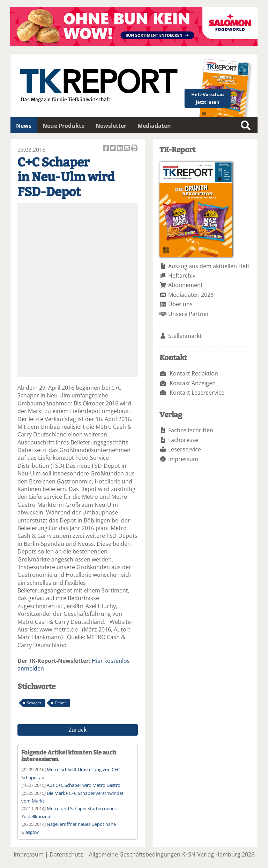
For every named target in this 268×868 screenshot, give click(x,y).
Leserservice (185, 449)
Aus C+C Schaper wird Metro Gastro (84, 785)
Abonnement (185, 285)
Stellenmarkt (185, 336)
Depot (60, 703)
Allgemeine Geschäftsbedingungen (135, 854)
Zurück (77, 730)
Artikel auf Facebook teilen (106, 149)
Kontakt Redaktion (194, 373)
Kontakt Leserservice (197, 393)
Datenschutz (66, 854)
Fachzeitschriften (191, 430)
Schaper (34, 703)
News (24, 126)
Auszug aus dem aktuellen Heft (209, 266)
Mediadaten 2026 (191, 295)
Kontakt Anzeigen (193, 383)
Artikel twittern (113, 149)
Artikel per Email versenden (127, 149)
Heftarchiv (182, 276)
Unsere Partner (189, 314)
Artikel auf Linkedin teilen (120, 149)
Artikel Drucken (134, 149)
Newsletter (111, 126)
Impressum (183, 459)
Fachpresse (183, 440)
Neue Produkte (64, 126)
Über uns (180, 304)
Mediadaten (154, 126)
